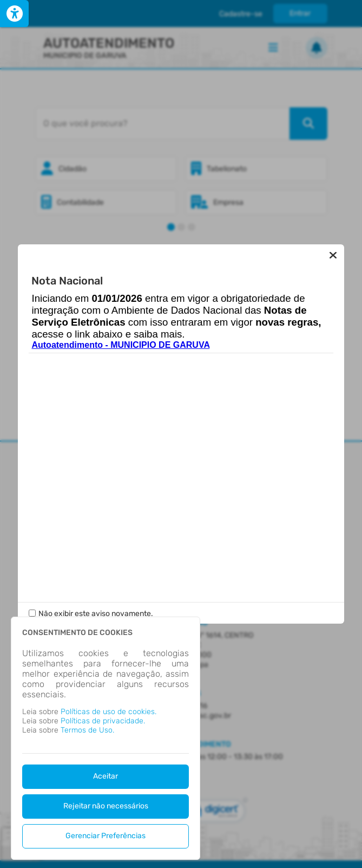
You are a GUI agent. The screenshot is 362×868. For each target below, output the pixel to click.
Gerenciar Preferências (106, 836)
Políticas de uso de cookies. (108, 712)
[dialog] (106, 738)
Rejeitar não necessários (106, 806)
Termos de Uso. (87, 730)
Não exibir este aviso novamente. (96, 614)
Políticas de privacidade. (103, 721)
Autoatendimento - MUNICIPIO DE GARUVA (120, 345)
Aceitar (106, 776)
